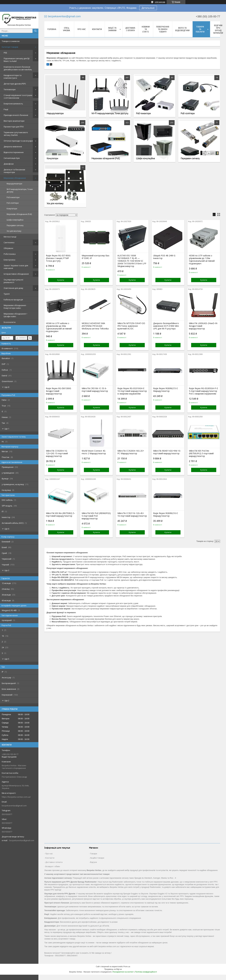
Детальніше (148, 8)
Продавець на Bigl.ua (113, 969)
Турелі (7, 294)
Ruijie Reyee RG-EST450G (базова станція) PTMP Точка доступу (58, 258)
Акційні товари (97, 858)
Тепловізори (10, 89)
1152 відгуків (160, 2)
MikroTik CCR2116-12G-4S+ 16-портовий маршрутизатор (132, 515)
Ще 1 (7, 429)
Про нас (82, 29)
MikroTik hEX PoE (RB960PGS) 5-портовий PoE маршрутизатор (96, 516)
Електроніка (9, 260)
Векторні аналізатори (14, 121)
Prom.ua (127, 967)
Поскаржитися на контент (123, 972)
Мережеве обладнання (15, 178)
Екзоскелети (10, 322)
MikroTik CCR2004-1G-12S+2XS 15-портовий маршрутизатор (57, 453)
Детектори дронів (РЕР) (15, 84)
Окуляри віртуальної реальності (13, 281)
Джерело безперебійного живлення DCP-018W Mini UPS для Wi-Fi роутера (166, 326)
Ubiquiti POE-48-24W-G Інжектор (164, 257)
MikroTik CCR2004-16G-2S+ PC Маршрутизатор (131, 452)
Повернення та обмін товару (163, 29)
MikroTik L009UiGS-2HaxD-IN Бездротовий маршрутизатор (203, 326)
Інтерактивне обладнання (16, 274)
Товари (94, 854)
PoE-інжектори (13, 197)
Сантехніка (9, 242)
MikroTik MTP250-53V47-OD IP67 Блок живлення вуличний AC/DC (131, 326)
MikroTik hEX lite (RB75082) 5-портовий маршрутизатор (60, 515)
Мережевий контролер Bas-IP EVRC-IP (96, 257)
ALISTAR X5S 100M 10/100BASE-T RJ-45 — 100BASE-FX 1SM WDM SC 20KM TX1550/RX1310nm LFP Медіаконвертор (132, 261)
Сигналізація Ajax (12, 158)
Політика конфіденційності (146, 972)
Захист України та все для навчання (16, 267)
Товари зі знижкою (11, 41)
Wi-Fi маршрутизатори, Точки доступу (20, 191)
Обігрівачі (8, 248)
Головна (52, 29)
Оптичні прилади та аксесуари (18, 141)
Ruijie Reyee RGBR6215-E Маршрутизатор (165, 390)
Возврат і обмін (53, 866)
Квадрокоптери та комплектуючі (13, 77)
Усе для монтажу (14, 231)
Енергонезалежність (13, 104)
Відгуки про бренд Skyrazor (218, 29)
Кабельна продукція (13, 300)
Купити (61, 280)
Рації (6, 109)
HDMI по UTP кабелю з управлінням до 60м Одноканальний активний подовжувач (59, 327)
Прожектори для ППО (14, 127)
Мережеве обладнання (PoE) (19, 214)
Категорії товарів (10, 47)
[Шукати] (35, 31)
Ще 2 (7, 701)
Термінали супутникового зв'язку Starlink (16, 134)
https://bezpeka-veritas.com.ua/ (16, 797)
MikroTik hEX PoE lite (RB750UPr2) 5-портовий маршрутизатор (201, 453)
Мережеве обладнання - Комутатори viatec (15, 307)
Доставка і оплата (130, 29)
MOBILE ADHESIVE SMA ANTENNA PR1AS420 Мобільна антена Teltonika (95, 326)
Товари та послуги (200, 29)
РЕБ (5, 53)
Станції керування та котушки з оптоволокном (18, 97)
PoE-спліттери (13, 203)
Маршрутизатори (14, 184)
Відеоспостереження (14, 152)
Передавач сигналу (15, 225)
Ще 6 (7, 529)
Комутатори (12, 209)
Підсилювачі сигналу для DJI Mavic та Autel (17, 60)
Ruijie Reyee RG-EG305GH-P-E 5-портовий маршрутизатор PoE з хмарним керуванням (203, 391)
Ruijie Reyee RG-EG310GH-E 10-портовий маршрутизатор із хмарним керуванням (132, 391)
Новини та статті (146, 29)
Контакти (97, 29)
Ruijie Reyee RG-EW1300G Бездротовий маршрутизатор (58, 391)
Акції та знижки (112, 29)
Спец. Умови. (67, 29)
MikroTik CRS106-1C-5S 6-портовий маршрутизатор (95, 390)
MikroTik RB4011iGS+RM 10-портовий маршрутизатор (167, 452)
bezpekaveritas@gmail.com (14, 806)
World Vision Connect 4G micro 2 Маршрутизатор (94, 452)
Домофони (9, 164)
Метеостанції (10, 237)
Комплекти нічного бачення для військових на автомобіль (18, 68)
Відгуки (94, 862)
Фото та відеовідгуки (182, 29)
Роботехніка (10, 254)
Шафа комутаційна (15, 220)
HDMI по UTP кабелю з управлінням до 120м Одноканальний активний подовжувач (202, 260)
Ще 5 (7, 659)
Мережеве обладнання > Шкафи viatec (16, 315)
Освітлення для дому (13, 288)
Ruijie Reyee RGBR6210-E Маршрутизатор (165, 515)
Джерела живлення (13, 147)
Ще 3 (7, 570)
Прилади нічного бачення (16, 115)
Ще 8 (7, 387)
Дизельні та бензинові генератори (14, 171)
